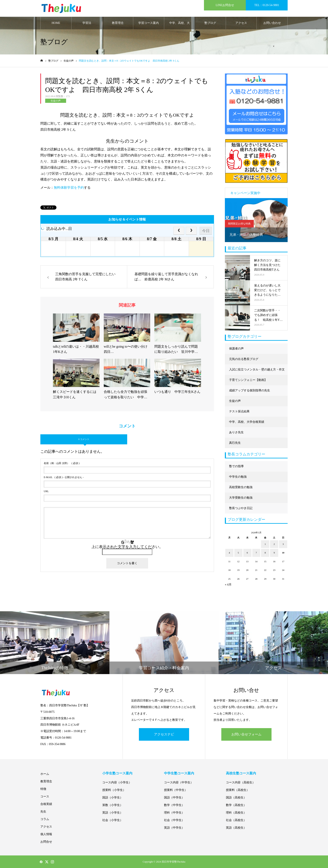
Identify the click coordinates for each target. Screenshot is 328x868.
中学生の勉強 (238, 477)
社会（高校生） (236, 820)
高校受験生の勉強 (241, 487)
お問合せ (46, 842)
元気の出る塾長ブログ (244, 359)
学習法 (87, 23)
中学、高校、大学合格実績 (179, 25)
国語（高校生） (236, 798)
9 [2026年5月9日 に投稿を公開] (274, 553)
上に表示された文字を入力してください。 (127, 547)
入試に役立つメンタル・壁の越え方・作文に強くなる (257, 371)
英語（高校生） (236, 828)
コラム (45, 819)
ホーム (45, 774)
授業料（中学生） (176, 790)
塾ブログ (210, 23)
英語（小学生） (113, 813)
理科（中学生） (174, 813)
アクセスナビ (164, 734)
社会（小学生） (113, 820)
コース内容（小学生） (117, 782)
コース (45, 796)
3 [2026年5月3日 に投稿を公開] (283, 544)
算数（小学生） (113, 805)
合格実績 (46, 804)
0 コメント (84, 439)
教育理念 (118, 23)
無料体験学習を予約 (69, 188)
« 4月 (228, 585)
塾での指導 (236, 466)
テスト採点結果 (239, 411)
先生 (43, 812)
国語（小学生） (113, 798)
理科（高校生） (236, 813)
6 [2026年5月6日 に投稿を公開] (247, 553)
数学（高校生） (236, 805)
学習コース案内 (149, 23)
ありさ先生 (236, 432)
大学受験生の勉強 (241, 498)
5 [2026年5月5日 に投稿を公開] (238, 553)
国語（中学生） (174, 798)
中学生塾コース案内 (179, 773)
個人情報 (46, 834)
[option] (256, 220)
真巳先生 (235, 443)
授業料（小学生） (114, 790)
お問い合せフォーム (246, 734)
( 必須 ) (62, 463)
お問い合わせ (272, 23)
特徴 (43, 789)
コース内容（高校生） (241, 782)
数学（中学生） (174, 805)
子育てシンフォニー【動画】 (248, 380)
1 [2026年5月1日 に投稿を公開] (265, 544)
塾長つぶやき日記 (241, 508)
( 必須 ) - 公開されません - (64, 477)
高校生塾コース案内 (241, 773)
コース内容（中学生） (179, 782)
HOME (56, 23)
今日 (206, 231)
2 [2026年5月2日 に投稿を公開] (274, 544)
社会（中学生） (174, 820)
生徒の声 (56, 101)
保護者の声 (236, 349)
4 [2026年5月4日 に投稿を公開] (229, 553)
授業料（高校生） (238, 790)
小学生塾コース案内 (117, 773)
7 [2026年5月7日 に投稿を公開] (256, 553)
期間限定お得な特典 (239, 224)
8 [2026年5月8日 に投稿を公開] (265, 553)
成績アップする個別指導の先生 (250, 390)
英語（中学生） (174, 828)
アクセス (241, 23)
